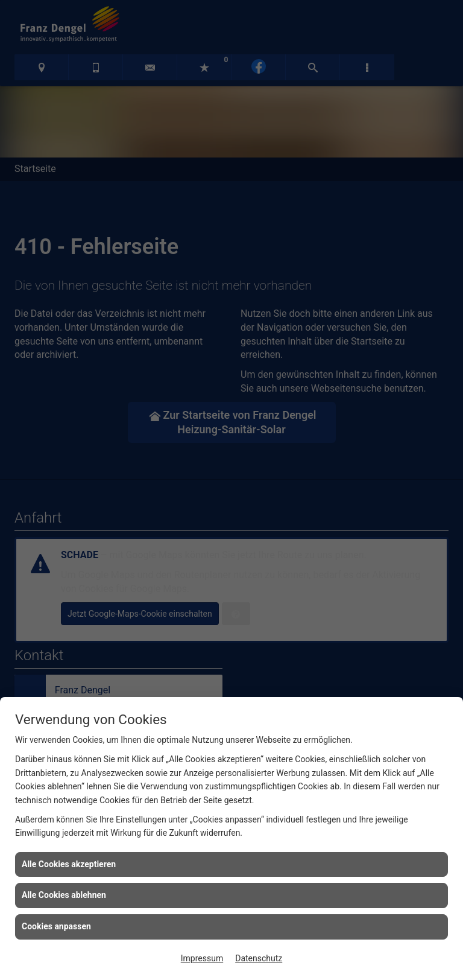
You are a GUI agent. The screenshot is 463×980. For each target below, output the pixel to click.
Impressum (202, 958)
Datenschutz (259, 958)
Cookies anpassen (56, 926)
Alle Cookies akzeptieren (69, 864)
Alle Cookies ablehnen (64, 895)
